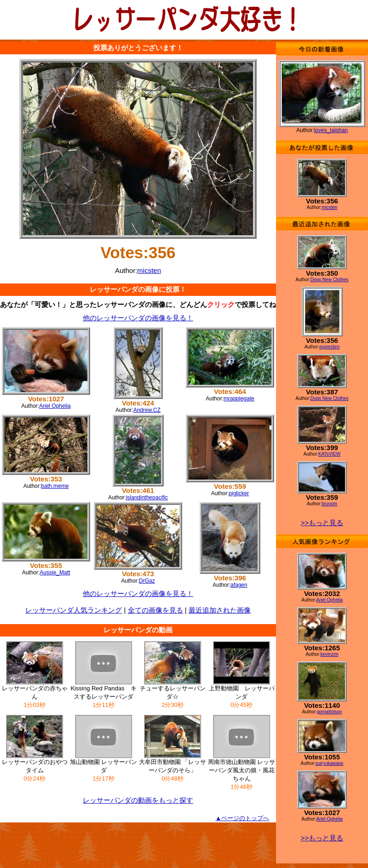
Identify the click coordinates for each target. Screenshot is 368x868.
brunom (329, 504)
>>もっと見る (322, 523)
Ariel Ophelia (55, 406)
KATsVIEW (329, 454)
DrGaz (147, 581)
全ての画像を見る (155, 610)
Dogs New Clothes (330, 280)
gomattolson (329, 712)
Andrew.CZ (147, 410)
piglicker (239, 493)
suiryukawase (330, 763)
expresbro (329, 347)
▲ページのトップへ (242, 818)
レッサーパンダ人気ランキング (74, 610)
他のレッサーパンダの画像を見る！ (138, 318)
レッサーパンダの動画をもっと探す (138, 800)
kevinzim (330, 654)
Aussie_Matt (55, 573)
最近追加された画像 (220, 610)
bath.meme (55, 486)
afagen (239, 585)
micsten (149, 270)
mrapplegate (239, 399)
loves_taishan (331, 130)
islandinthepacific (147, 498)
